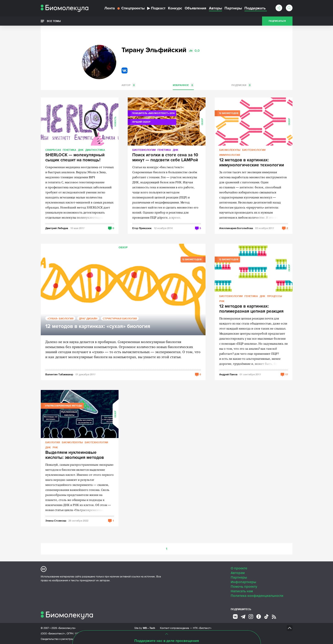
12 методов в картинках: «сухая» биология (98, 326)
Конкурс (175, 8)
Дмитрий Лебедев (57, 228)
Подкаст (156, 8)
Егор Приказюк (142, 228)
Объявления (195, 8)
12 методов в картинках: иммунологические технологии (252, 163)
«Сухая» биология (60, 318)
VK (125, 70)
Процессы (275, 296)
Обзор (202, 122)
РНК (222, 301)
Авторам (238, 573)
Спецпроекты (131, 8)
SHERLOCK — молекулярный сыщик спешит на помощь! (75, 158)
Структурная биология (120, 318)
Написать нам (242, 591)
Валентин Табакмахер (59, 374)
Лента (110, 8)
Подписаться (277, 21)
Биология (53, 442)
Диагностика (95, 150)
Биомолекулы (230, 150)
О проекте (239, 568)
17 (287, 374)
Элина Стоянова (56, 521)
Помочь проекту (244, 587)
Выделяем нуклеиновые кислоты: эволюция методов (75, 455)
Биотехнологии (144, 150)
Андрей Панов (228, 374)
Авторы (215, 8)
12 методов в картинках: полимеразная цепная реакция (251, 309)
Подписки (241, 85)
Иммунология (230, 155)
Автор (129, 85)
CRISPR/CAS (53, 150)
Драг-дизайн (88, 318)
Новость (115, 122)
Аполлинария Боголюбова (236, 228)
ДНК (81, 150)
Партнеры (233, 8)
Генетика (69, 150)
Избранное (183, 85)
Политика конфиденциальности (257, 596)
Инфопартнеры (243, 582)
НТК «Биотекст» (202, 628)
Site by (145, 628)
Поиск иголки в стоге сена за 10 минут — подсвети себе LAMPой (165, 158)
